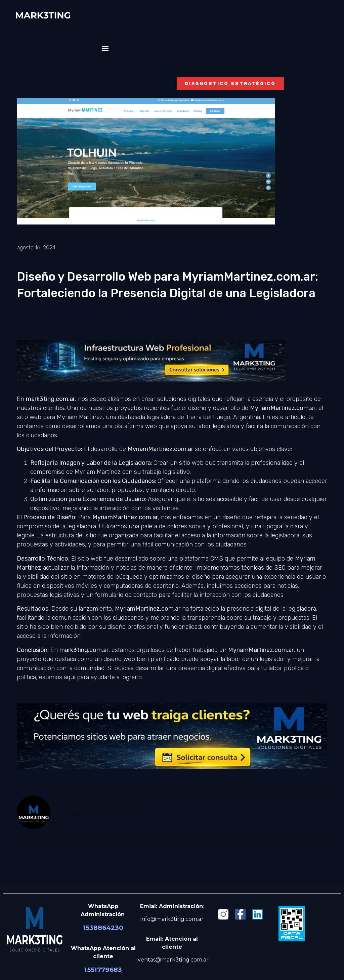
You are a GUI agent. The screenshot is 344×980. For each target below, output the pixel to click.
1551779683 (103, 970)
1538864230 (103, 928)
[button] (105, 49)
